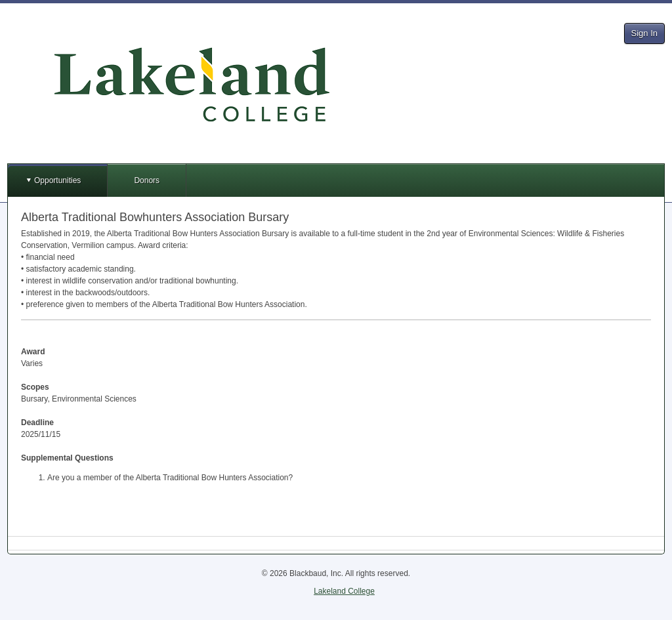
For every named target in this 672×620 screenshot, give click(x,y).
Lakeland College (344, 591)
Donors (147, 180)
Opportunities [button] (57, 180)
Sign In (644, 33)
